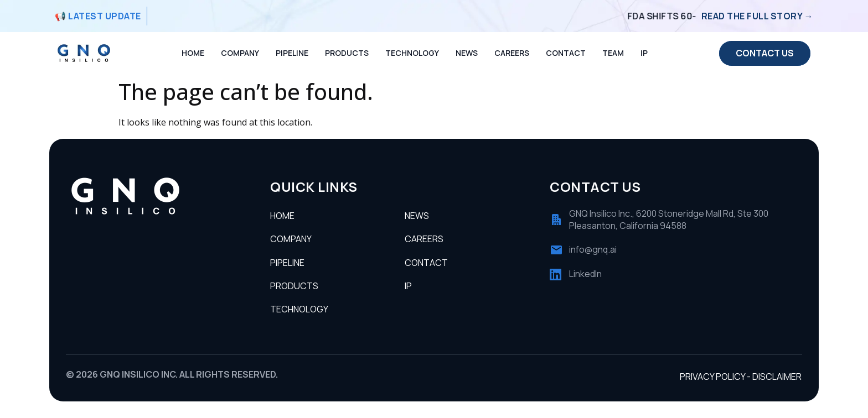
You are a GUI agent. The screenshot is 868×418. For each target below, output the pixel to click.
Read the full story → (758, 16)
